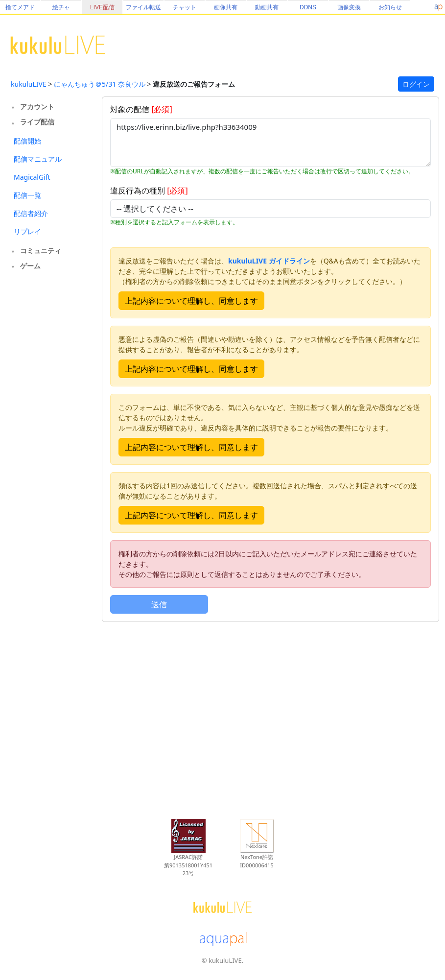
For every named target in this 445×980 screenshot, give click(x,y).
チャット (185, 7)
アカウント (37, 107)
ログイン (416, 84)
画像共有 (226, 7)
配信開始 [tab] (27, 141)
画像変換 (349, 7)
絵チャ (61, 7)
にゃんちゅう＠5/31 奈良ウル (100, 84)
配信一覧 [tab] (27, 195)
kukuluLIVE (29, 84)
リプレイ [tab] (27, 231)
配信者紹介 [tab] (31, 213)
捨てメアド (20, 7)
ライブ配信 (37, 122)
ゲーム (30, 266)
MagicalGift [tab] (32, 177)
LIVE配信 (102, 7)
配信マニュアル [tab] (38, 159)
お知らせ (390, 7)
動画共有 (267, 7)
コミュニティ (41, 251)
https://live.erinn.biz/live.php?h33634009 (270, 143)
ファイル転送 (143, 7)
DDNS (308, 7)
